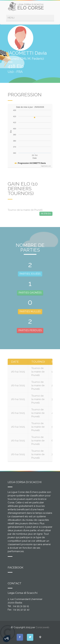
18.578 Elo (46, 213)
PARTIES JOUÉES (30, 274)
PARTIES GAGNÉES (30, 293)
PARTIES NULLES (30, 311)
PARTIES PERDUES (30, 330)
